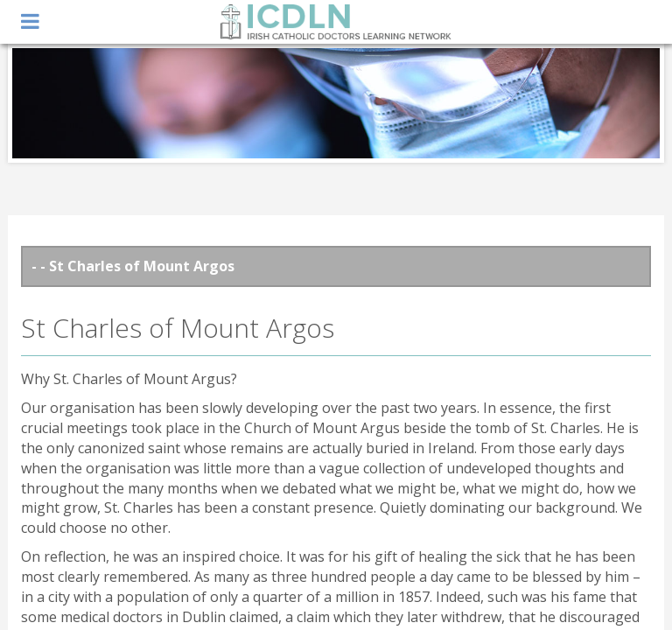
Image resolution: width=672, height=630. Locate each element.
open (30, 22)
